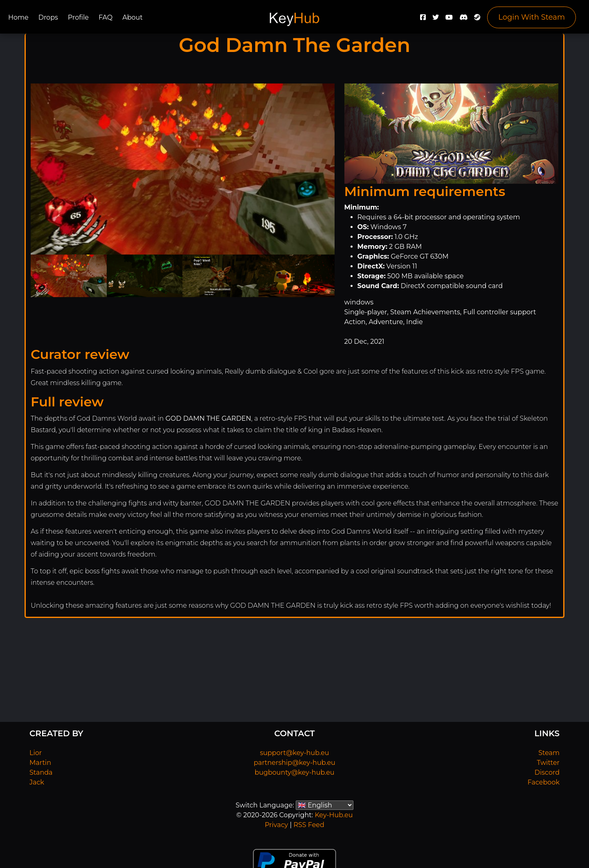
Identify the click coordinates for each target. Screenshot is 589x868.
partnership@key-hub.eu (294, 763)
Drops (48, 17)
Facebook (544, 782)
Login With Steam (532, 17)
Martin (40, 763)
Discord (547, 772)
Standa (41, 772)
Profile (78, 17)
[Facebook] (423, 19)
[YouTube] (449, 19)
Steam (549, 753)
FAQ (106, 17)
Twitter (548, 763)
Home (18, 17)
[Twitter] (436, 19)
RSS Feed (309, 825)
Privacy (276, 825)
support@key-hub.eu (294, 753)
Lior (36, 753)
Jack (37, 782)
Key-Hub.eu (334, 815)
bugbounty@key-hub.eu (294, 772)
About (133, 17)
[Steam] (477, 19)
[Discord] (463, 19)
